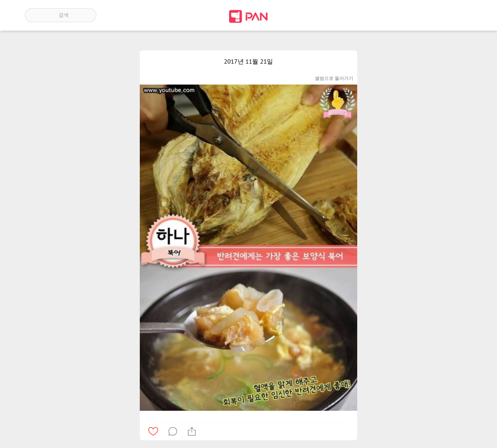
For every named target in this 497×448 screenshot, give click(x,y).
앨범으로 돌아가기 (334, 78)
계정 (461, 15)
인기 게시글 (439, 15)
